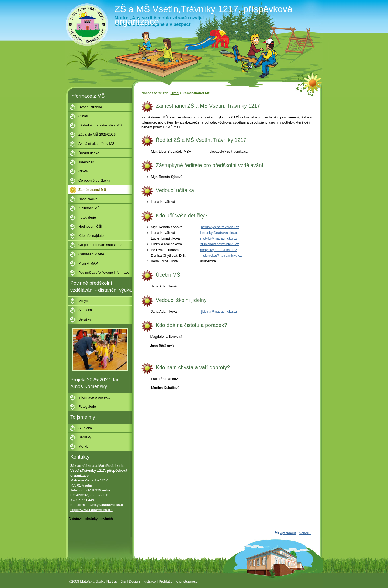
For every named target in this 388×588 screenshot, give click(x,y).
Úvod (175, 93)
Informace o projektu (94, 397)
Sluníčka (85, 310)
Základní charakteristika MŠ (100, 125)
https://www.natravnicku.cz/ (91, 510)
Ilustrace (149, 581)
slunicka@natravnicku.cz (220, 244)
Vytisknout (288, 533)
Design (134, 581)
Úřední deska (89, 153)
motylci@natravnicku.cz (219, 238)
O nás (83, 116)
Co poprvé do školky (94, 180)
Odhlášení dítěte (91, 254)
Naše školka (88, 199)
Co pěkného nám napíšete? (100, 245)
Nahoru (305, 533)
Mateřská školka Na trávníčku (103, 581)
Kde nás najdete (91, 236)
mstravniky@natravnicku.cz (103, 505)
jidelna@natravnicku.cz (219, 311)
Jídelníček (86, 162)
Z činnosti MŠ (89, 208)
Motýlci (84, 301)
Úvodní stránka (90, 107)
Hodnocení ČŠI (90, 226)
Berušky (85, 319)
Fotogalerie (87, 217)
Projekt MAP (88, 263)
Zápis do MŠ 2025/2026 (97, 134)
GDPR (84, 171)
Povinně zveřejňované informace (104, 272)
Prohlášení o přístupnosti (178, 581)
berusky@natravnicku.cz (220, 227)
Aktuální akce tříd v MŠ (96, 144)
